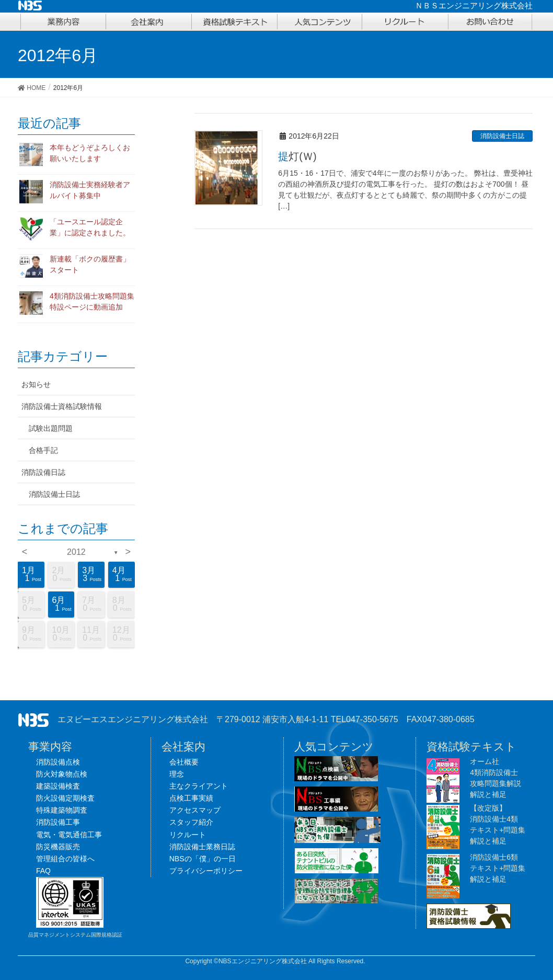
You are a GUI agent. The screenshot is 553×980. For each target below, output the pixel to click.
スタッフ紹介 (191, 822)
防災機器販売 (58, 847)
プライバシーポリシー (206, 871)
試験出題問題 (51, 428)
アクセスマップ (195, 810)
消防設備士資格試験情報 (62, 406)
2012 (76, 552)
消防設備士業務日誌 (202, 847)
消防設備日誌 (43, 472)
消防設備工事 (58, 822)
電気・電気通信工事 (69, 835)
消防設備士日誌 (502, 136)
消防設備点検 (58, 762)
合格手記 (43, 450)
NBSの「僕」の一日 (203, 859)
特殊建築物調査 (62, 810)
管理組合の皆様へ (65, 859)
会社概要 (184, 762)
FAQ (43, 871)
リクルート (188, 835)
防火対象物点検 (62, 774)
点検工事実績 (191, 798)
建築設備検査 (58, 786)
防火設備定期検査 (65, 798)
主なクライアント (199, 786)
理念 (177, 774)
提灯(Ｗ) (297, 156)
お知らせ (36, 384)
